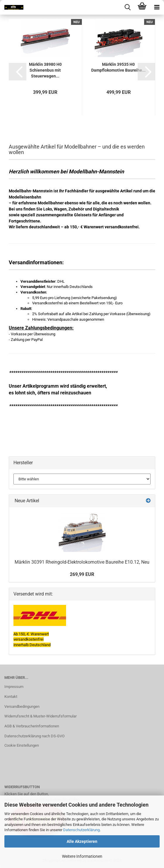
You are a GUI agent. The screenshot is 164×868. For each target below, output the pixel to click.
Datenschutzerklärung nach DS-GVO (34, 736)
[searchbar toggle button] (127, 7)
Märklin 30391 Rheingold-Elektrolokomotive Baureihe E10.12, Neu (82, 562)
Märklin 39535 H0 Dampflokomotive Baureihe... (118, 67)
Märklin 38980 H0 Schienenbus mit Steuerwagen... (45, 70)
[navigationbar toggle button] (157, 7)
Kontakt (11, 697)
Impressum (14, 687)
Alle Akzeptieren (82, 841)
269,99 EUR (82, 574)
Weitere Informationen (82, 856)
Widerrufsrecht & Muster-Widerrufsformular (40, 716)
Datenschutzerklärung (81, 830)
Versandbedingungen (22, 706)
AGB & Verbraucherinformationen (32, 726)
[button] (18, 72)
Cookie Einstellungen (22, 745)
